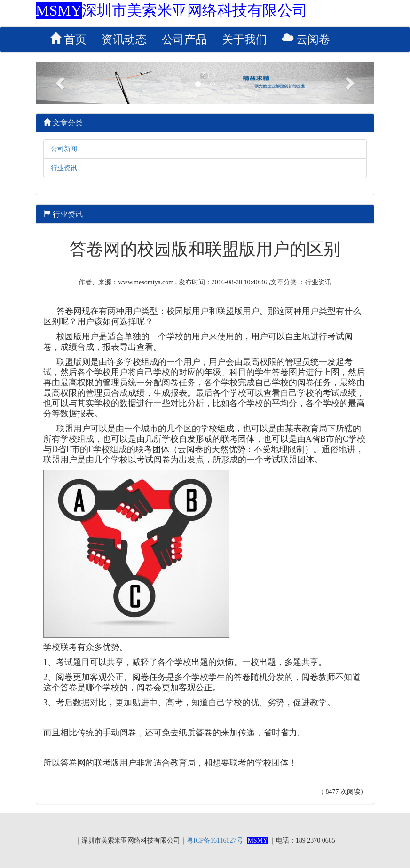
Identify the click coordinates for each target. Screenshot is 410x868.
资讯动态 (124, 39)
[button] (61, 83)
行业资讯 (64, 168)
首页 (68, 39)
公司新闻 (64, 149)
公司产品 (184, 39)
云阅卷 (306, 39)
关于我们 (244, 39)
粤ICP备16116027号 (215, 841)
